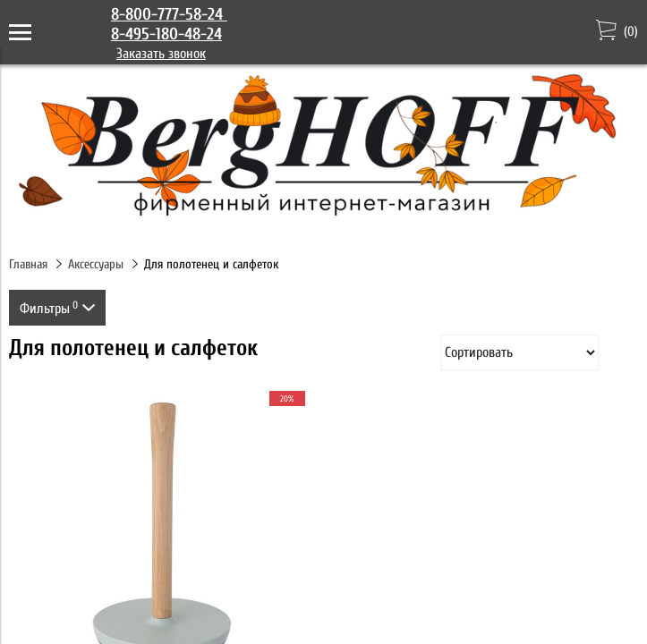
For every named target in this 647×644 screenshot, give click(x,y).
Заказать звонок (161, 54)
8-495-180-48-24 (166, 34)
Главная (28, 264)
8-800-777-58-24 (169, 14)
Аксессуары (96, 264)
